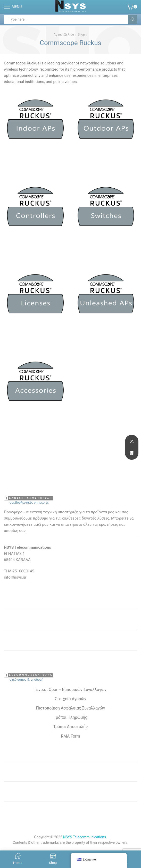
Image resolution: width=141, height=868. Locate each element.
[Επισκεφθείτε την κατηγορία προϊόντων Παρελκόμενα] (35, 384)
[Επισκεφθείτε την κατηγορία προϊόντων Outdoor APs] (106, 121)
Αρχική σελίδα (64, 35)
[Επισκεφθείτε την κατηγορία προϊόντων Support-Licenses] (35, 297)
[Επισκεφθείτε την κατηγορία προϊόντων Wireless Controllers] (35, 209)
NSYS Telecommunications (85, 838)
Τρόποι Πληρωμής (70, 718)
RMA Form (70, 737)
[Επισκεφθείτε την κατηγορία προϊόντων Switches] (106, 209)
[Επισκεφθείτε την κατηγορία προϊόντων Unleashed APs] (106, 297)
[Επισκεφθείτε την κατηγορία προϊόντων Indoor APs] (35, 121)
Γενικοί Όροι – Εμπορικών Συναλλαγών (70, 690)
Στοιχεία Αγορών (70, 700)
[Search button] (133, 19)
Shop (81, 35)
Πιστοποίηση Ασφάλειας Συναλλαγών (71, 709)
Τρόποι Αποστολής (70, 728)
